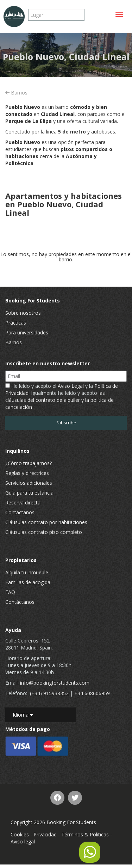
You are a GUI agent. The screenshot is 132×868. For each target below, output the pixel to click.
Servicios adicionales (29, 483)
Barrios (16, 93)
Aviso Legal (71, 386)
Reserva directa (23, 502)
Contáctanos (20, 512)
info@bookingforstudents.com (55, 683)
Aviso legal (23, 841)
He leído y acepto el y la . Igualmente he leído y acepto (62, 396)
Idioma (23, 715)
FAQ (10, 592)
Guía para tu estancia (29, 493)
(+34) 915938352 (49, 693)
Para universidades (27, 332)
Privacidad (45, 834)
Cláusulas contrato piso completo (44, 532)
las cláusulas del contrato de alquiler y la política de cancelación (59, 400)
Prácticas (16, 323)
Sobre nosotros (23, 313)
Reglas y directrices (27, 473)
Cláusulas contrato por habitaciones (46, 522)
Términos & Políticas (85, 834)
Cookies (20, 834)
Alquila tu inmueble (27, 572)
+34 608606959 (92, 693)
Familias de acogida (28, 582)
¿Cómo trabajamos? (29, 463)
